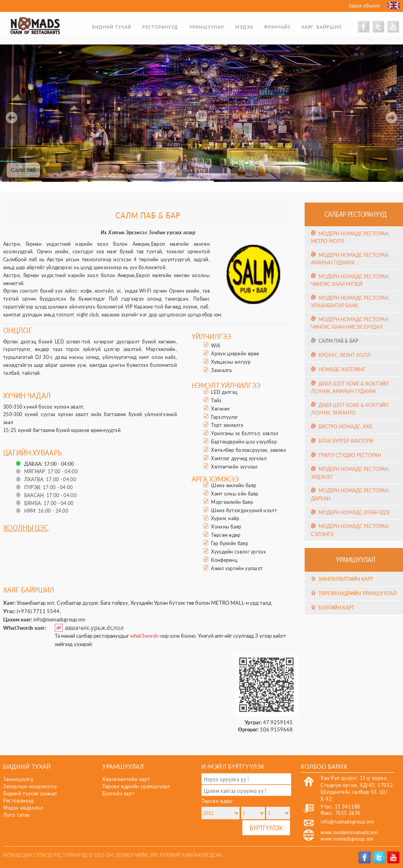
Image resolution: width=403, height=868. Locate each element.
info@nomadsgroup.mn (59, 619)
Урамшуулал (207, 27)
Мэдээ (244, 27)
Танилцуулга (18, 779)
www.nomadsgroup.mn (347, 839)
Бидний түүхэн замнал (30, 794)
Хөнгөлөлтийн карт (346, 579)
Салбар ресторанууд (356, 214)
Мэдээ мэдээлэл (23, 808)
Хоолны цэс (26, 528)
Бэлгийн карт (336, 608)
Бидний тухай (112, 27)
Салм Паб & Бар (338, 341)
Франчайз (277, 27)
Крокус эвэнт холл (344, 355)
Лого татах (16, 815)
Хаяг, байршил (322, 27)
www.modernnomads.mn (349, 832)
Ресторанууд (160, 27)
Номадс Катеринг (342, 369)
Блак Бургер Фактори (346, 441)
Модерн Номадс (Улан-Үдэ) (354, 512)
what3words (144, 636)
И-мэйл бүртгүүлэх (233, 766)
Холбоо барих (324, 766)
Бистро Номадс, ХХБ (345, 427)
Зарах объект (364, 6)
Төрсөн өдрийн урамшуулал (358, 593)
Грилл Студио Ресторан (350, 455)
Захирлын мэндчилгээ (30, 786)
